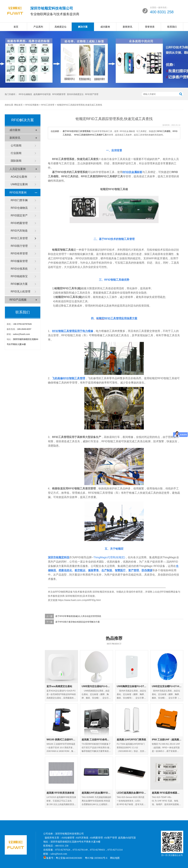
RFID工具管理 (48, 105)
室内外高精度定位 (75, 94)
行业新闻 (16, 153)
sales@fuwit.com (59, 854)
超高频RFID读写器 (42, 94)
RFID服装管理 (19, 261)
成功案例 (105, 27)
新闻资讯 (127, 27)
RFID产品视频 (18, 300)
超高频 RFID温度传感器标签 (167, 793)
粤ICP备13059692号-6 (96, 858)
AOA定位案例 (19, 177)
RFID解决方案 (19, 284)
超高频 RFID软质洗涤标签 (60, 793)
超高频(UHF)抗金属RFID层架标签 (97, 793)
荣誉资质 (150, 27)
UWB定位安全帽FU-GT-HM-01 (167, 686)
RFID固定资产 (19, 215)
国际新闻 (16, 161)
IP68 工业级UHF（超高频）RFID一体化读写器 (167, 740)
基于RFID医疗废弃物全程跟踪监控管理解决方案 (78, 622)
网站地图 (115, 858)
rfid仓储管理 (68, 838)
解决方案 (83, 27)
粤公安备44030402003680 (69, 858)
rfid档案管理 (96, 838)
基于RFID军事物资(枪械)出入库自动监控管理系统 (78, 616)
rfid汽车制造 (82, 838)
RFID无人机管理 (21, 292)
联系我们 (172, 27)
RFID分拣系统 (19, 269)
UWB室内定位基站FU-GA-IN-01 (97, 686)
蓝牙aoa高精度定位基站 (59, 686)
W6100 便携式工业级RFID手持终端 (61, 740)
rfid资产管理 (110, 838)
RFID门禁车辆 (19, 200)
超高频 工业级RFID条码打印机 (97, 740)
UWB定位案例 (19, 184)
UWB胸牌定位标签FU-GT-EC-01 (132, 686)
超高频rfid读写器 (127, 838)
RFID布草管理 (19, 253)
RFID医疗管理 (19, 246)
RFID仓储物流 (25, 94)
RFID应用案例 (32, 105)
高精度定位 (61, 27)
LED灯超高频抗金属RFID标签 (132, 793)
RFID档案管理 (59, 94)
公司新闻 (16, 146)
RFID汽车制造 (19, 231)
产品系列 (38, 27)
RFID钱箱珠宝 (19, 276)
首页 (16, 27)
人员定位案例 (18, 169)
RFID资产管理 (92, 94)
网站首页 (18, 105)
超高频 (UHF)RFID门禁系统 (131, 740)
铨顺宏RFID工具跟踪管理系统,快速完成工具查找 (80, 105)
